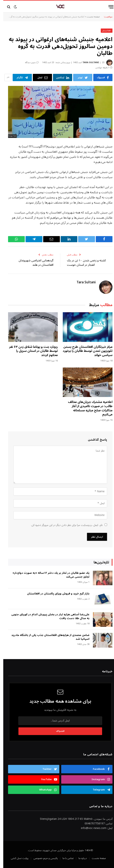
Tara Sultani (88, 62)
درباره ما (79, 858)
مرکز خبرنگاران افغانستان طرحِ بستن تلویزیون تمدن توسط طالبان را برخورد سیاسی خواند (84, 351)
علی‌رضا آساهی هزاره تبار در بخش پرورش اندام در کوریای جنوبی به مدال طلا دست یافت (47, 616)
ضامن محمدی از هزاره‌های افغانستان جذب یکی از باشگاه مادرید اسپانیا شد (47, 637)
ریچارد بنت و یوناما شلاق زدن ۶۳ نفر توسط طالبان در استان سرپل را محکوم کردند (30, 351)
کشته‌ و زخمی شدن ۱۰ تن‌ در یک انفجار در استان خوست (83, 263)
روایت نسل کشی (16, 858)
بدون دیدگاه (29, 62)
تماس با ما (65, 858)
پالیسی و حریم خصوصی (42, 858)
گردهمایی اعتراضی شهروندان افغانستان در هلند (33, 263)
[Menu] (108, 7)
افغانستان (103, 31)
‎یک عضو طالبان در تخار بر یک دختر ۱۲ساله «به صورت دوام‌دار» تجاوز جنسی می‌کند (48, 575)
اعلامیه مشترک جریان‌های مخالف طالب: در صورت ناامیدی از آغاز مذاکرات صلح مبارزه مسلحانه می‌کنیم (87, 408)
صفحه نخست (90, 17)
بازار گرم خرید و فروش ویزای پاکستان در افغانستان (55, 594)
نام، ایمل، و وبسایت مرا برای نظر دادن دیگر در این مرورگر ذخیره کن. (64, 525)
